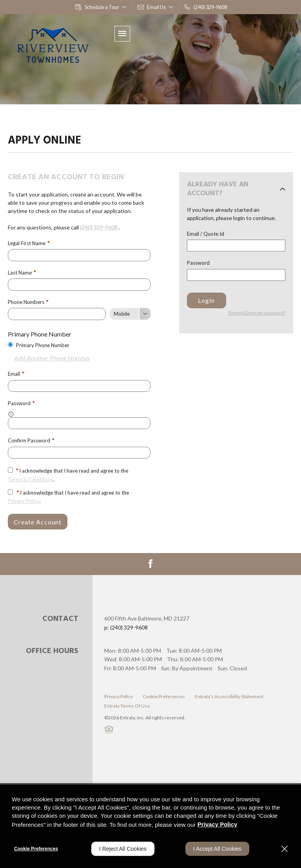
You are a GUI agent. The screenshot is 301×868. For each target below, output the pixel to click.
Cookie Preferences (36, 849)
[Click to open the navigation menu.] (122, 34)
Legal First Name (29, 243)
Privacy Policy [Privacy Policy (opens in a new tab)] (24, 500)
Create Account (38, 521)
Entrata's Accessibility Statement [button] (229, 695)
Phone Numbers (28, 302)
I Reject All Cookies (123, 849)
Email (16, 373)
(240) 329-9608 (99, 227)
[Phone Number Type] (130, 313)
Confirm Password (31, 440)
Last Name (22, 272)
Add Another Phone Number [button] (49, 357)
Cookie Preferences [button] (164, 695)
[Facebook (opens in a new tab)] (150, 562)
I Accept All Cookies (217, 849)
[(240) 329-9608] (204, 7)
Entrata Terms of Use (127, 705)
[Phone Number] (57, 313)
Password (198, 263)
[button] (102, 7)
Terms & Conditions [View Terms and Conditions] (31, 478)
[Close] (285, 849)
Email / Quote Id (206, 234)
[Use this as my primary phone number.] (10, 344)
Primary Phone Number (43, 344)
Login (206, 300)
